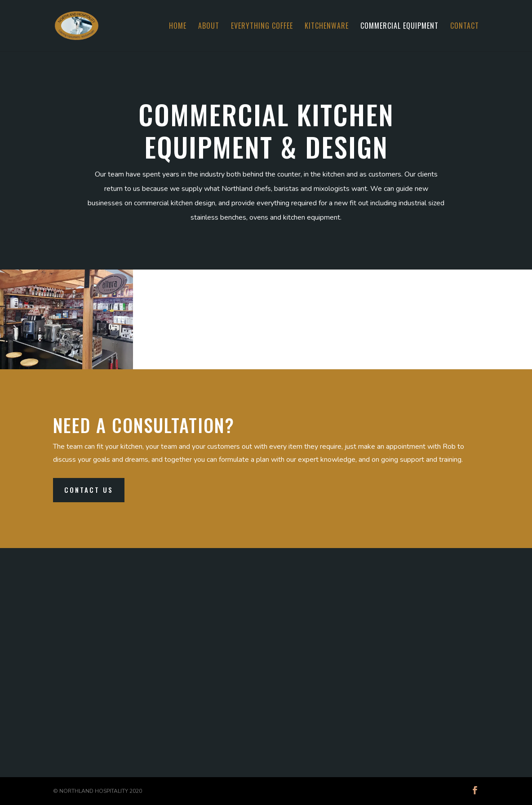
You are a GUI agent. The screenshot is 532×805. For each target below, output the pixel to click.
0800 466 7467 (399, 662)
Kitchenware (327, 27)
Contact (465, 27)
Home (178, 27)
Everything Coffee (262, 27)
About (209, 27)
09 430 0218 (341, 662)
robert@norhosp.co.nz (353, 716)
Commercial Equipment (399, 27)
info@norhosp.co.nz (349, 701)
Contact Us (89, 490)
